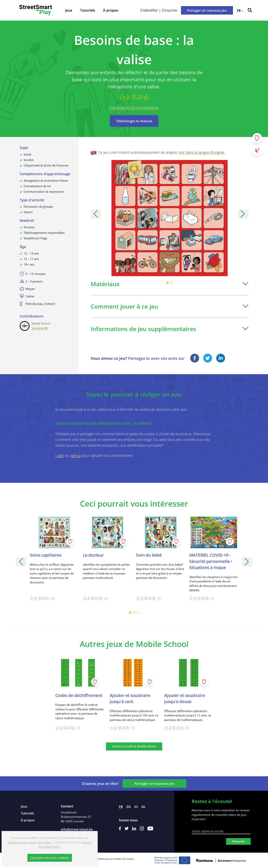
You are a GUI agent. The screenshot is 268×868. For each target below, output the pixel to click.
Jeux (69, 10)
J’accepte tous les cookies (50, 858)
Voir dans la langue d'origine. (202, 152)
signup (76, 455)
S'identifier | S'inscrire (159, 10)
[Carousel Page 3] (138, 613)
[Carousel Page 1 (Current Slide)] (168, 283)
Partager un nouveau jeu (207, 10)
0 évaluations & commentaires (134, 107)
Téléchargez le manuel (134, 121)
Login (60, 455)
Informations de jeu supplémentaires (169, 329)
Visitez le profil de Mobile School (134, 746)
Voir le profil (39, 328)
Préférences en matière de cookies (115, 859)
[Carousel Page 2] (172, 283)
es (136, 807)
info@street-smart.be (77, 829)
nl (144, 807)
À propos (111, 10)
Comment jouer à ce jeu (169, 306)
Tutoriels (88, 10)
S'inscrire (238, 841)
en (129, 807)
